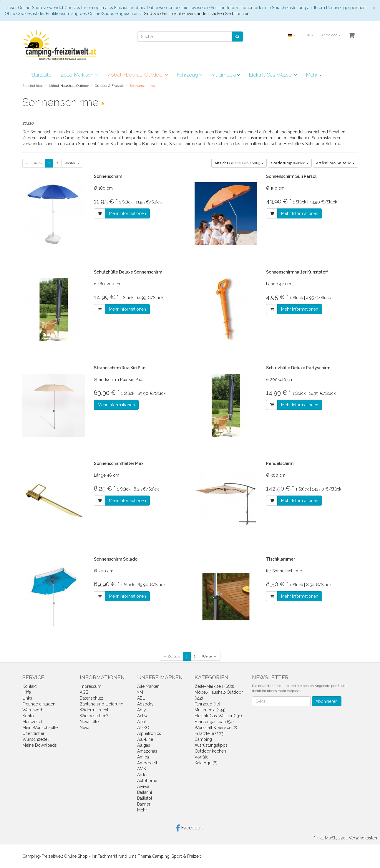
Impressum (91, 686)
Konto (28, 716)
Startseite (41, 75)
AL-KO (143, 728)
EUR (308, 35)
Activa (143, 716)
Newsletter (90, 722)
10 (335, 163)
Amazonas (147, 751)
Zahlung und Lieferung (102, 704)
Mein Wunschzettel (41, 728)
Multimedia (226, 75)
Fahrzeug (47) (207, 704)
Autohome (147, 781)
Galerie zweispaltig (239, 163)
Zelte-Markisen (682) (214, 686)
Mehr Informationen (127, 213)
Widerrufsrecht (94, 710)
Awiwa (143, 786)
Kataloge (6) (206, 763)
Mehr (314, 75)
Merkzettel (32, 722)
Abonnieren (327, 701)
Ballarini (145, 792)
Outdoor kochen (210, 751)
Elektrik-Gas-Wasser (273, 75)
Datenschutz (92, 698)
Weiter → (72, 163)
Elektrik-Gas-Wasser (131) (218, 716)
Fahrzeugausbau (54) (214, 722)
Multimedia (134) (210, 710)
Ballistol (145, 798)
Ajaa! (141, 722)
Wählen (290, 163)
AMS (141, 769)
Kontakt (29, 686)
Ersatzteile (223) (210, 733)
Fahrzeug (190, 75)
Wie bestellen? (94, 716)
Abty (142, 710)
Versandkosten (363, 838)
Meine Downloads (40, 745)
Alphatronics (149, 733)
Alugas (144, 745)
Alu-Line (145, 739)
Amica (143, 757)
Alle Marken (148, 686)
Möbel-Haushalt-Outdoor (137, 75)
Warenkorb (33, 710)
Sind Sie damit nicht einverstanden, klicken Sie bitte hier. (196, 14)
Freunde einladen (39, 704)
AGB (84, 692)
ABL (141, 698)
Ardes (143, 775)
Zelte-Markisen (79, 75)
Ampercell (147, 763)
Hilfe (27, 692)
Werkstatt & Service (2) (216, 728)
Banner (144, 804)
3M (140, 692)
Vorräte (201, 757)
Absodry (145, 704)
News (85, 728)
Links (27, 698)
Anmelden (331, 35)
